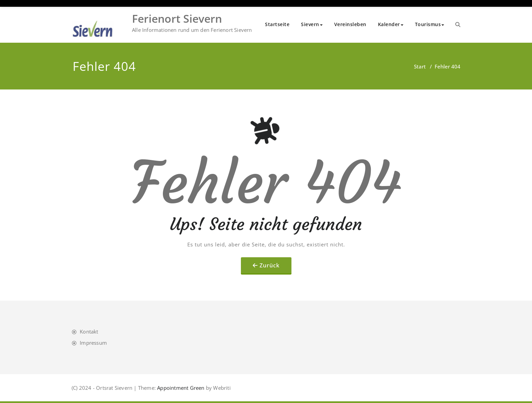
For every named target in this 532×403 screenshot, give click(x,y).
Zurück (270, 265)
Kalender (391, 24)
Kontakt (89, 331)
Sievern (312, 24)
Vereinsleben (350, 24)
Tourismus (430, 24)
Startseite (277, 24)
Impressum (93, 343)
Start (420, 66)
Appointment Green (180, 388)
